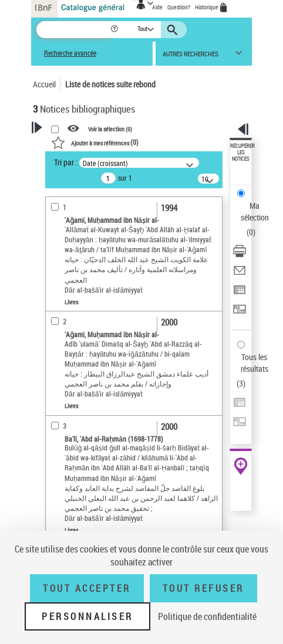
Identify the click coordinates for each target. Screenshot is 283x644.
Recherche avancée (70, 53)
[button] (115, 30)
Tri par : (66, 162)
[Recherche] (73, 30)
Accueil (44, 84)
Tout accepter (87, 588)
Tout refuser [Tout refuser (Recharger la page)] (203, 588)
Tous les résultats (255, 363)
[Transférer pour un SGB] (240, 313)
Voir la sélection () (110, 129)
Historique (207, 7)
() (95, 142)
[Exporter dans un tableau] (240, 294)
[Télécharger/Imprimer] (240, 255)
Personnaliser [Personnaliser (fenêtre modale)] (87, 616)
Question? (179, 7)
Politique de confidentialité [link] (207, 616)
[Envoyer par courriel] (240, 274)
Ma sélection (255, 211)
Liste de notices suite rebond (110, 84)
